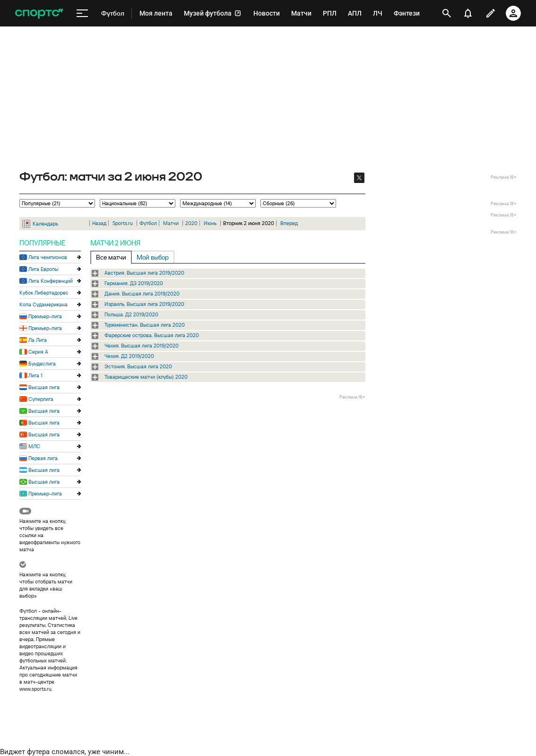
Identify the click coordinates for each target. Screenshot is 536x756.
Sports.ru (123, 223)
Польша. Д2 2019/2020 (131, 314)
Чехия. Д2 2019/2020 (129, 356)
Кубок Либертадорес (44, 293)
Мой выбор (153, 257)
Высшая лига (44, 387)
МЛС (34, 446)
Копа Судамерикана (43, 304)
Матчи (171, 223)
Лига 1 (35, 375)
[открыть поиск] (447, 13)
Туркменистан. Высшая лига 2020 (145, 325)
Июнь (210, 223)
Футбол (148, 223)
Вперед (289, 223)
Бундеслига (42, 364)
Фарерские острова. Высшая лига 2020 (152, 335)
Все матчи (111, 257)
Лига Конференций (51, 281)
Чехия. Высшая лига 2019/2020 (142, 346)
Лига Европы (43, 269)
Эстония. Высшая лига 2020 (138, 366)
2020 (191, 223)
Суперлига (41, 399)
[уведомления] (468, 13)
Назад (99, 223)
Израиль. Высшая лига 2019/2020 (144, 304)
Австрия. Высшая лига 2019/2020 (144, 273)
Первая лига (43, 458)
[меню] (82, 13)
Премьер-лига (45, 316)
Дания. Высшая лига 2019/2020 (142, 294)
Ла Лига (38, 340)
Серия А (38, 352)
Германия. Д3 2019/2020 (134, 283)
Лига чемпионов (48, 257)
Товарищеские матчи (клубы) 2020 (146, 377)
